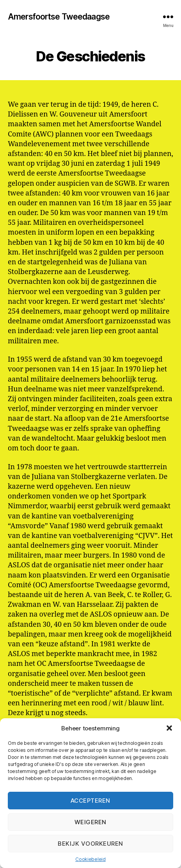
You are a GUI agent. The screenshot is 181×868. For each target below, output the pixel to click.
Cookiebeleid (90, 859)
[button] (169, 728)
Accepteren (90, 801)
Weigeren (90, 822)
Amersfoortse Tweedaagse (59, 17)
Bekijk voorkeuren (90, 844)
